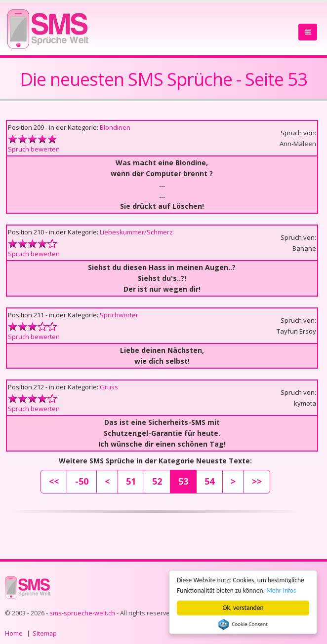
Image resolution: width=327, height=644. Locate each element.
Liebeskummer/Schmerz (136, 232)
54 (209, 481)
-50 (82, 481)
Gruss (109, 387)
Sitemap (45, 633)
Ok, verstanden (243, 608)
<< (54, 481)
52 (157, 481)
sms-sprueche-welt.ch (82, 613)
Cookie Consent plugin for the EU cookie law (243, 624)
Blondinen (115, 127)
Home (14, 633)
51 (131, 481)
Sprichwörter (119, 315)
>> (257, 481)
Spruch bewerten (34, 149)
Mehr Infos (281, 590)
